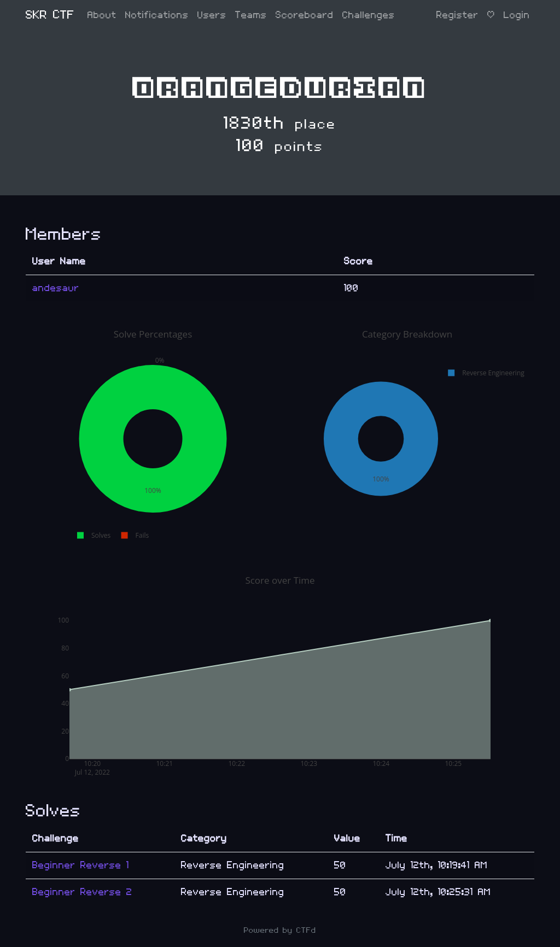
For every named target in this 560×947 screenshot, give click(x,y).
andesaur (56, 288)
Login (517, 15)
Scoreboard (305, 15)
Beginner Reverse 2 (82, 892)
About (102, 15)
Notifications (157, 15)
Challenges (369, 15)
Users (212, 15)
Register (457, 15)
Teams (251, 15)
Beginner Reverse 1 (81, 865)
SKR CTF (50, 15)
